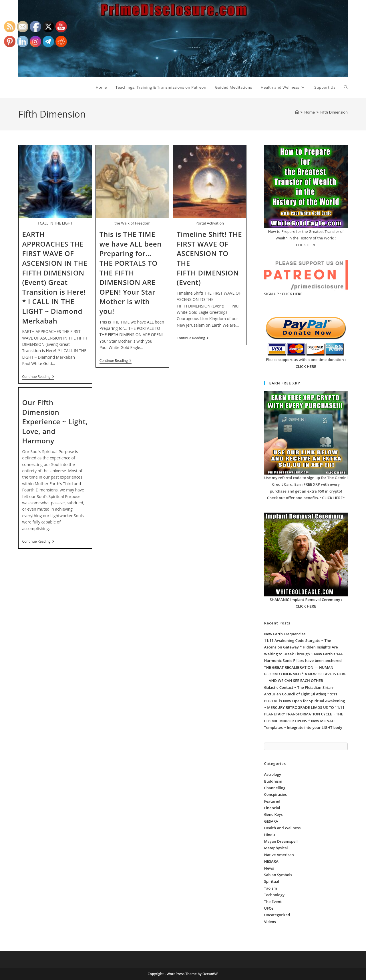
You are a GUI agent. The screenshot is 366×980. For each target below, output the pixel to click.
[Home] (297, 112)
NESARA (271, 861)
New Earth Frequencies (285, 634)
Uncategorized (277, 915)
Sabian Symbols (278, 875)
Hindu (269, 835)
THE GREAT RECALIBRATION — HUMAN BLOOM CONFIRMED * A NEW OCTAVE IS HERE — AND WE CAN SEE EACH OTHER (305, 674)
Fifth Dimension (334, 112)
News (269, 868)
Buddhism (273, 781)
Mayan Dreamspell (281, 841)
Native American (279, 855)
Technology (274, 895)
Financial (272, 808)
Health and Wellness (282, 828)
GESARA (271, 821)
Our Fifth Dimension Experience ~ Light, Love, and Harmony (55, 421)
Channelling (274, 788)
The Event (273, 902)
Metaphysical (276, 848)
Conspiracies (275, 794)
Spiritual (271, 881)
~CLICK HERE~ (332, 498)
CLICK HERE (292, 294)
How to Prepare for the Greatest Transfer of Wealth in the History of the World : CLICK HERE (306, 238)
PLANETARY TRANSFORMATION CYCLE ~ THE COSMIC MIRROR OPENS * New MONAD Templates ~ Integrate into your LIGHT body (303, 721)
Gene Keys (273, 814)
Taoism (270, 888)
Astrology (272, 774)
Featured (272, 801)
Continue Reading (38, 377)
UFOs (269, 908)
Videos (270, 922)
